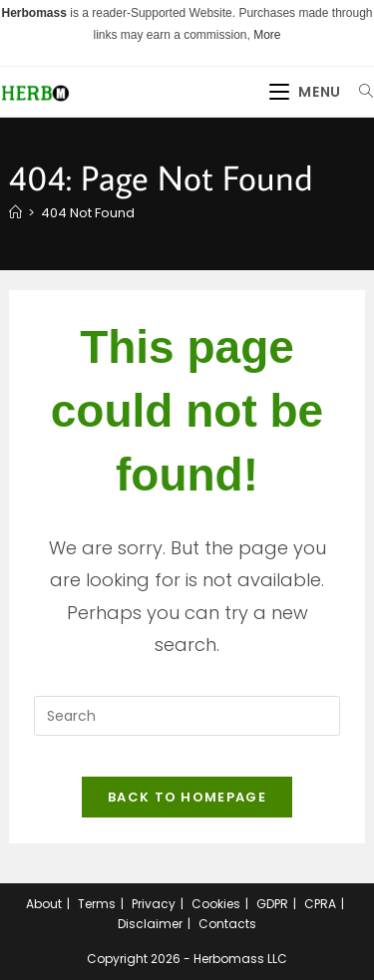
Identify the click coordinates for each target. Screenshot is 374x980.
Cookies (216, 904)
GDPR (272, 904)
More (267, 35)
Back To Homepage (187, 797)
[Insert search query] (187, 716)
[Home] (15, 213)
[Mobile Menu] (307, 92)
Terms (97, 904)
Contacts (227, 924)
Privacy (154, 904)
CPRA (320, 904)
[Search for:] (359, 92)
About (44, 904)
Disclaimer (150, 924)
